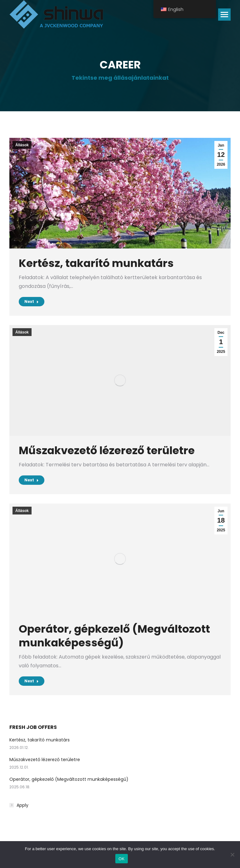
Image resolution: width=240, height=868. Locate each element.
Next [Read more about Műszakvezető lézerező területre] (32, 480)
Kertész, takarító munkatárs (96, 263)
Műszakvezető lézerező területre (107, 450)
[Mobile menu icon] (224, 15)
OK (121, 859)
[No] (232, 855)
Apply (22, 805)
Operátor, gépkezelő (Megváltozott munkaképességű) (114, 636)
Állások (22, 145)
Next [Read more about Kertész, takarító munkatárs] (32, 301)
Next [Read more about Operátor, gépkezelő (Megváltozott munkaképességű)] (32, 681)
